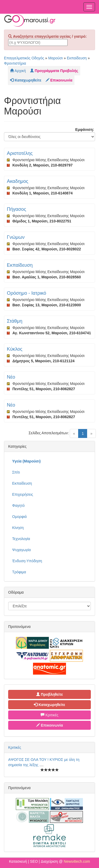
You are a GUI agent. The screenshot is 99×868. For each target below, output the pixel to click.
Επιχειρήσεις (23, 494)
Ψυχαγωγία (22, 550)
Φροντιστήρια (15, 63)
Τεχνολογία (21, 539)
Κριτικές (49, 715)
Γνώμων (16, 237)
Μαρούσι (56, 58)
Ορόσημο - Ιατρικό (27, 293)
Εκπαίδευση (77, 58)
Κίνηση (18, 528)
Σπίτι (16, 472)
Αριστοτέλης (20, 153)
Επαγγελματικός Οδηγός (24, 58)
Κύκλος (15, 349)
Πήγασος (16, 209)
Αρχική (18, 71)
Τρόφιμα (19, 572)
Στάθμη (15, 321)
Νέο (11, 377)
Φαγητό (18, 505)
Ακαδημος (18, 181)
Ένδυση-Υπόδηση (27, 561)
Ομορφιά (19, 517)
